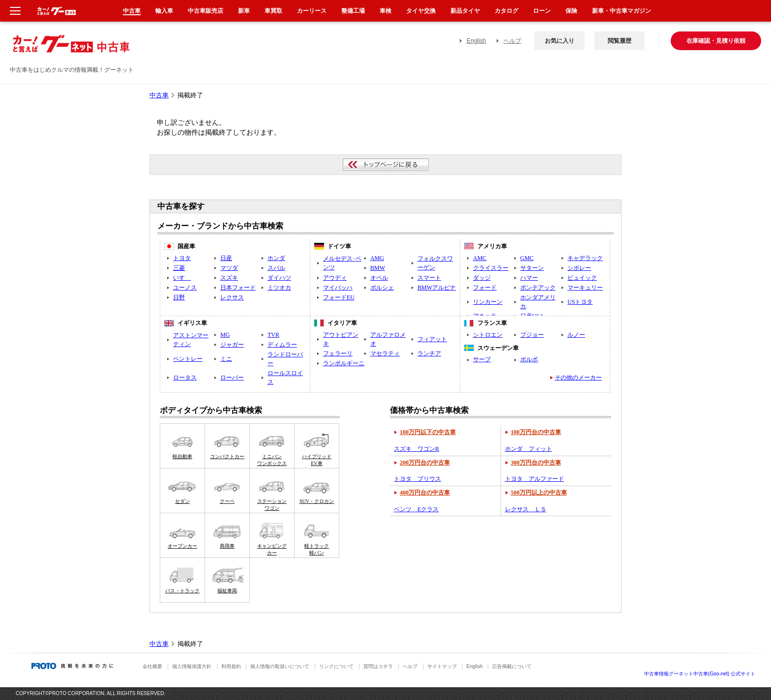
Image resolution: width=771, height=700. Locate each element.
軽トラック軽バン (317, 549)
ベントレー (188, 359)
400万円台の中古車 (425, 493)
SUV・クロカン (317, 501)
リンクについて (336, 666)
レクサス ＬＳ (526, 509)
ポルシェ (382, 288)
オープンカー (182, 546)
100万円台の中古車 (536, 432)
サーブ (482, 359)
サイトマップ (442, 666)
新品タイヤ (465, 11)
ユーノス (185, 288)
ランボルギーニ (344, 363)
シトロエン (488, 335)
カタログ (506, 11)
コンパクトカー (227, 456)
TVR (273, 335)
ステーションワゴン (272, 505)
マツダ (229, 268)
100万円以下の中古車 (428, 432)
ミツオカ (279, 288)
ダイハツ (279, 278)
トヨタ (182, 258)
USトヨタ (580, 302)
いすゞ (182, 278)
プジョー (532, 335)
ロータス (185, 378)
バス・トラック (182, 591)
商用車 (227, 546)
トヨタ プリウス (417, 479)
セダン (182, 501)
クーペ (227, 501)
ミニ (226, 359)
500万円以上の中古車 (539, 493)
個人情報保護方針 (192, 666)
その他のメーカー (578, 378)
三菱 (179, 268)
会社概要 (152, 666)
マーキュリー (585, 288)
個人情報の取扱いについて (280, 666)
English (476, 41)
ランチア (429, 353)
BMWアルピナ (437, 288)
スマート (429, 278)
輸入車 (164, 11)
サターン (532, 268)
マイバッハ (338, 288)
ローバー (232, 378)
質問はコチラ (378, 666)
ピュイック (582, 278)
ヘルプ (512, 41)
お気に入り (560, 41)
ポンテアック (538, 288)
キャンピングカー (272, 549)
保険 (571, 11)
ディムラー (282, 345)
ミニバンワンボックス (272, 460)
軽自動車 (182, 456)
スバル (276, 268)
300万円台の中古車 (536, 463)
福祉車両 (227, 591)
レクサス (232, 297)
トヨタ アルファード (534, 479)
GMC (527, 258)
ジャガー (232, 345)
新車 (244, 11)
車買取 (273, 11)
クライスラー (491, 268)
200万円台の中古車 (425, 463)
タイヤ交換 (421, 11)
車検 (385, 11)
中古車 (159, 95)
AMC (480, 258)
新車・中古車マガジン (622, 11)
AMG (377, 258)
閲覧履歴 (620, 41)
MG (225, 335)
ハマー (529, 278)
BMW (378, 268)
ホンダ (276, 258)
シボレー (579, 268)
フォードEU (339, 297)
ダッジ (482, 278)
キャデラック (585, 258)
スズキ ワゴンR (416, 449)
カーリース (312, 11)
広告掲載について (512, 666)
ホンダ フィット (529, 449)
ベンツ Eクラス (416, 509)
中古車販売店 (206, 11)
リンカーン (488, 302)
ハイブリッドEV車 (317, 460)
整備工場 (353, 11)
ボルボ (529, 359)
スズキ (229, 278)
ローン (542, 11)
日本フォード (238, 288)
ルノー (576, 335)
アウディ (335, 278)
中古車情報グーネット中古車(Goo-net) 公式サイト (700, 674)
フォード (485, 288)
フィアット (432, 339)
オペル (379, 278)
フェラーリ (338, 353)
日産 (226, 258)
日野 (179, 297)
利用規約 (231, 666)
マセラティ (385, 353)
